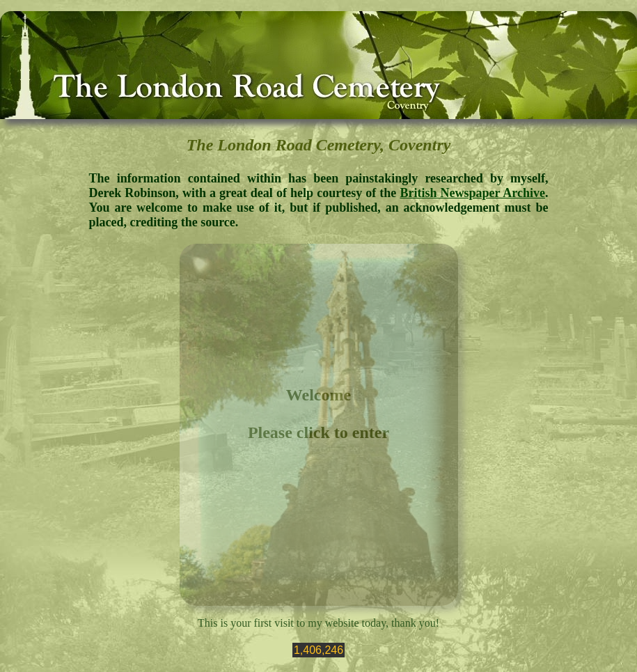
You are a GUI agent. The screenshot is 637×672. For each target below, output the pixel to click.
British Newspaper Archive (472, 193)
